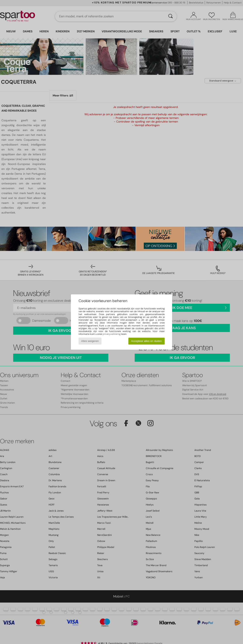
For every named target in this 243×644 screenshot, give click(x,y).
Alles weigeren (90, 341)
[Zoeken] (171, 16)
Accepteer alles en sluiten (146, 341)
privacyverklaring (112, 334)
